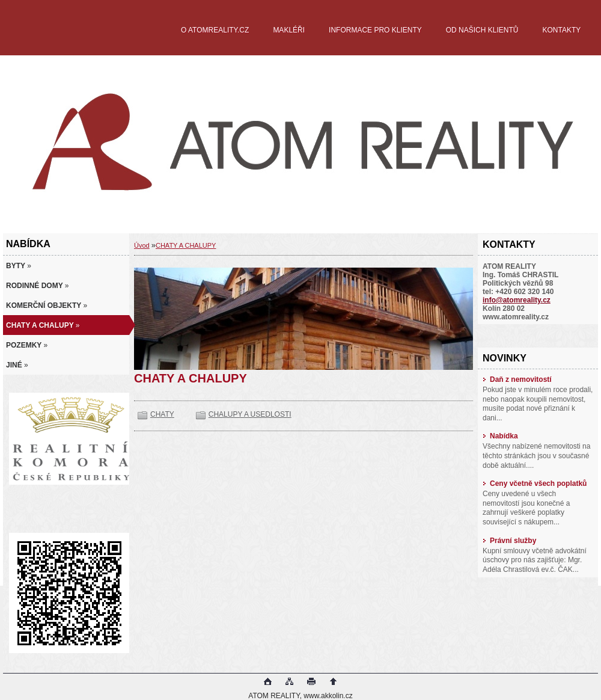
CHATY (162, 414)
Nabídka (500, 436)
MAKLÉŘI (289, 30)
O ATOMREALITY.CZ (215, 30)
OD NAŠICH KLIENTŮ (482, 30)
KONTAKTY (561, 30)
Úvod (142, 245)
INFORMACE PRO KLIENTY (375, 30)
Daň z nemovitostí (517, 379)
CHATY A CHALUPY (186, 245)
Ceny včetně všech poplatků (535, 484)
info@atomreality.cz (517, 300)
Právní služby (509, 541)
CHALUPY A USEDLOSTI (250, 414)
